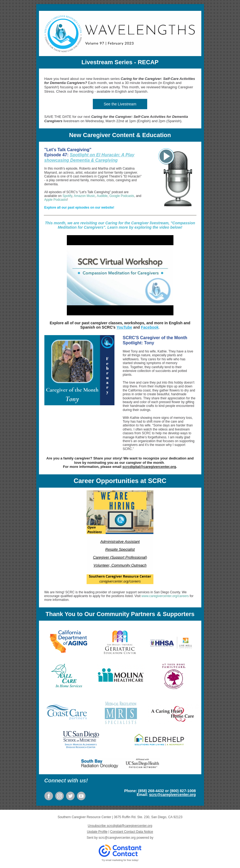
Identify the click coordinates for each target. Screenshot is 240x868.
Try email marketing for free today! (120, 860)
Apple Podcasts (56, 200)
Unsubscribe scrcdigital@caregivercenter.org (120, 826)
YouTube (124, 327)
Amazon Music (85, 196)
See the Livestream (120, 104)
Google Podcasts (122, 196)
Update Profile (97, 832)
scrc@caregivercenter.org (172, 795)
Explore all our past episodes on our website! (79, 208)
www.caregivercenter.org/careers (165, 596)
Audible (102, 196)
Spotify (67, 196)
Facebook (150, 327)
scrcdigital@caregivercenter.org (149, 467)
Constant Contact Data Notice (132, 832)
